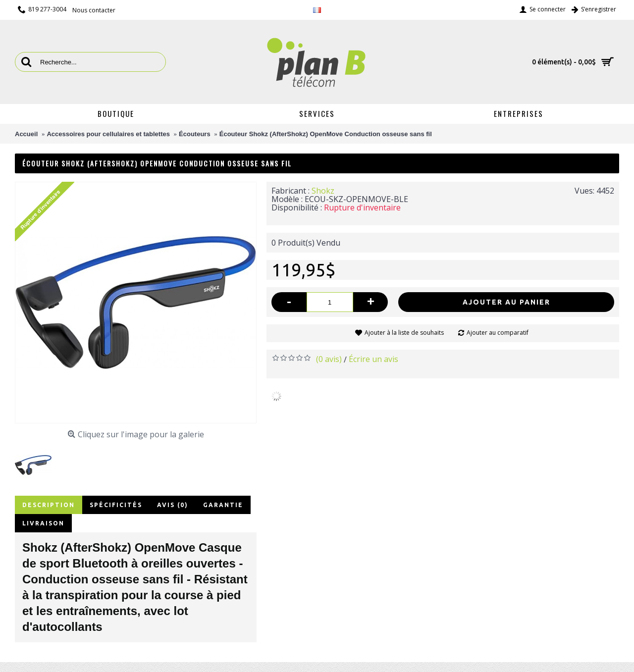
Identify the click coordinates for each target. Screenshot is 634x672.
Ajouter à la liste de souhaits (404, 333)
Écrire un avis (373, 359)
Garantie (223, 505)
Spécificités (116, 505)
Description (49, 505)
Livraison (43, 523)
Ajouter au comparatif (498, 333)
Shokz (323, 191)
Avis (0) (173, 505)
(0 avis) (329, 359)
